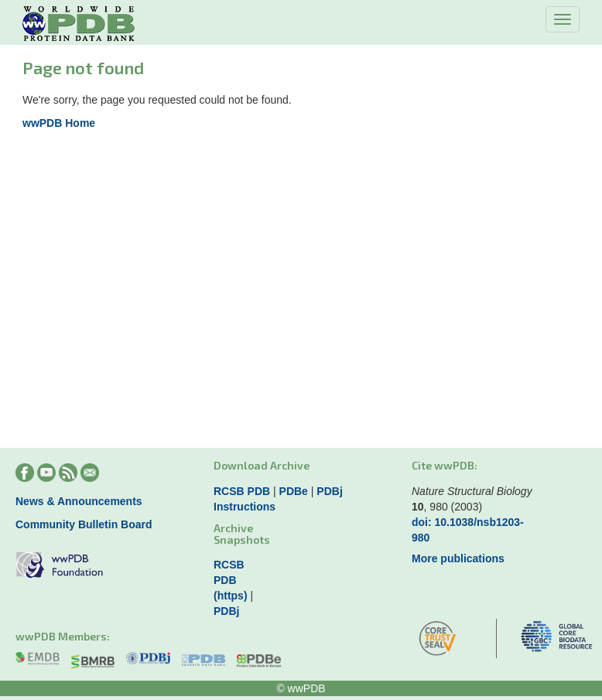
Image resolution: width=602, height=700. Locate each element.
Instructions (245, 507)
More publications (458, 558)
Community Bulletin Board (84, 524)
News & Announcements (79, 501)
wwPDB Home (59, 123)
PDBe (294, 491)
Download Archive (262, 465)
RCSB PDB (242, 491)
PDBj (329, 491)
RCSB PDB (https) (231, 580)
